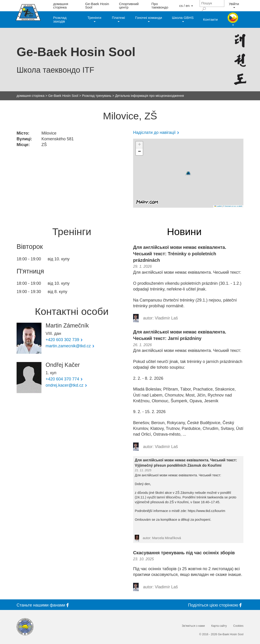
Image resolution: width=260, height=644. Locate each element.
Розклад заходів (60, 19)
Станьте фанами (44, 605)
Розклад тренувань (97, 96)
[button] (188, 173)
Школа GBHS (183, 19)
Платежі (118, 19)
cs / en (186, 6)
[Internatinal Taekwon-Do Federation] (25, 627)
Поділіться (216, 605)
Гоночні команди (149, 19)
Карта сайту (219, 626)
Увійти (234, 5)
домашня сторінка (61, 6)
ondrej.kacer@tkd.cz (64, 385)
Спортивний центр (129, 6)
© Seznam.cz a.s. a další (233, 206)
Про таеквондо (160, 6)
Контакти (210, 19)
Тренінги (94, 19)
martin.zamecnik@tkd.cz (68, 346)
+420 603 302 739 (62, 340)
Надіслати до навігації (154, 132)
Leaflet (218, 206)
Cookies (238, 626)
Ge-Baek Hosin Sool (97, 6)
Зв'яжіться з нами (193, 626)
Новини (184, 232)
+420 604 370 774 (62, 379)
